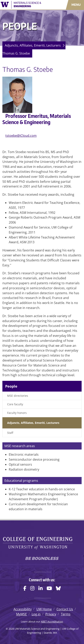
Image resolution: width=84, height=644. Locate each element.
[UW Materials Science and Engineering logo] (24, 5)
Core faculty (15, 404)
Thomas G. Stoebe (16, 53)
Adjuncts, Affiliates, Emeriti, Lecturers (33, 45)
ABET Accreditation (52, 622)
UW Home (44, 609)
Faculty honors (17, 413)
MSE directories (18, 396)
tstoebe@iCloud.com (21, 136)
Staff (10, 433)
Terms (66, 614)
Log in (36, 614)
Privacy (51, 614)
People (11, 386)
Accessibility (23, 609)
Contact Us (65, 609)
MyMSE (21, 614)
